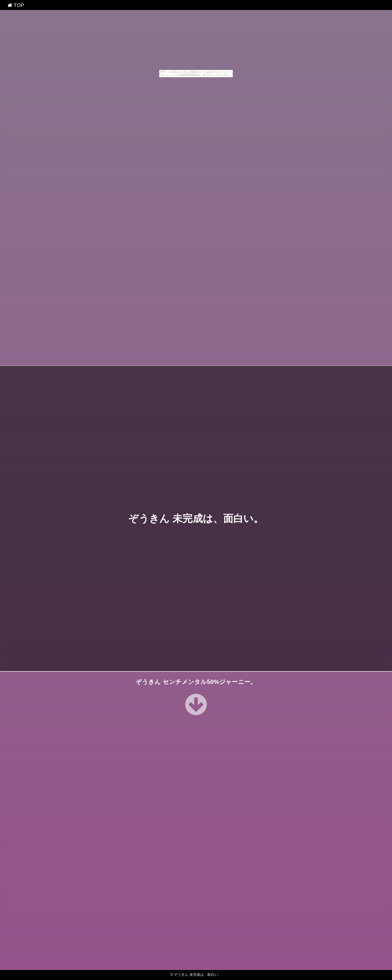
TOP (16, 5)
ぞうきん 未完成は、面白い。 (196, 518)
